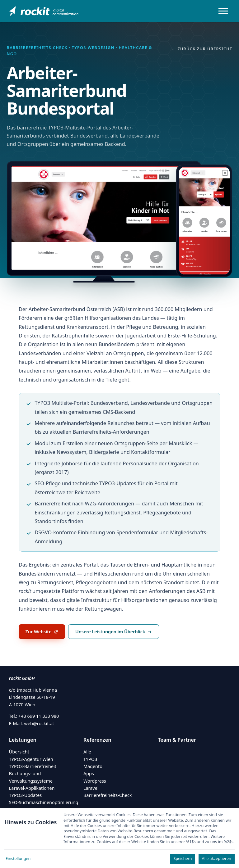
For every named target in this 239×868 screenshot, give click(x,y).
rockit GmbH (22, 678)
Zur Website (45, 633)
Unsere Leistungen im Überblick (114, 632)
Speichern (183, 859)
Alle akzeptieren (217, 859)
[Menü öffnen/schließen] (223, 11)
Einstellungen (18, 859)
